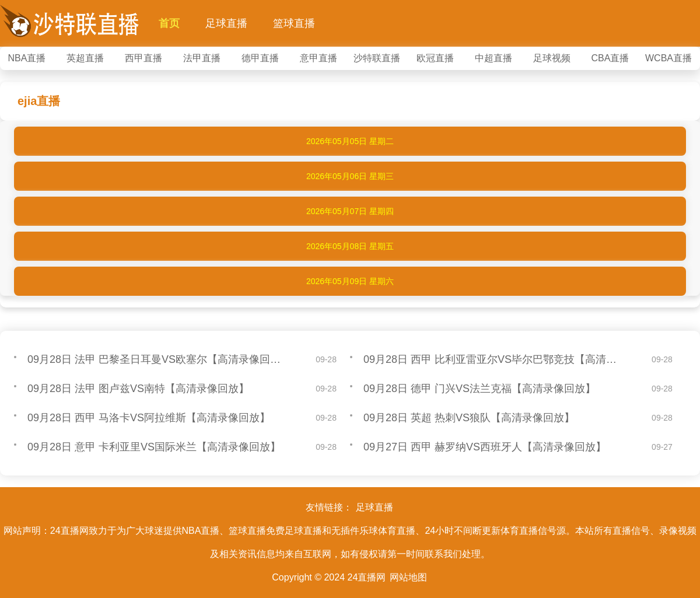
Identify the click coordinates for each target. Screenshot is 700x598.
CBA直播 (610, 58)
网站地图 (408, 577)
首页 (169, 23)
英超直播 (85, 58)
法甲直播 (202, 58)
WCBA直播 (668, 58)
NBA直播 (27, 58)
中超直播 (494, 58)
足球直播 (226, 23)
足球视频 (552, 58)
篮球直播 (294, 23)
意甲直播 (318, 58)
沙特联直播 (377, 58)
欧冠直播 (435, 58)
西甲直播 (143, 58)
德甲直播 (260, 58)
